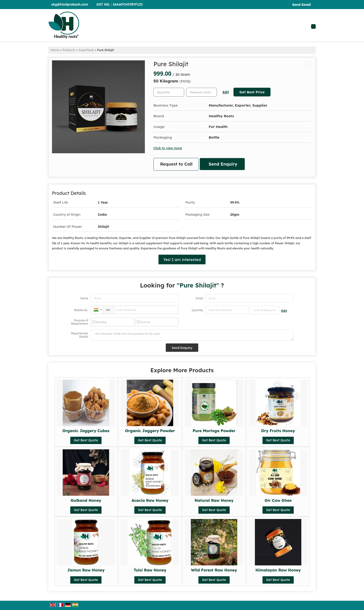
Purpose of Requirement (80, 322)
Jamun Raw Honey (86, 570)
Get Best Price (252, 92)
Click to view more (168, 148)
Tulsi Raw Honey (150, 570)
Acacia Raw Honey (150, 500)
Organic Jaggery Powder (150, 431)
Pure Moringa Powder (214, 431)
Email (199, 298)
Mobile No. (81, 310)
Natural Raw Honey (214, 500)
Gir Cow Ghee (278, 500)
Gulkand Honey (86, 500)
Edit (226, 92)
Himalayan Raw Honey (278, 570)
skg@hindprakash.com (70, 4)
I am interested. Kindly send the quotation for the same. (192, 335)
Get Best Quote (86, 440)
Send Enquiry (223, 164)
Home (55, 50)
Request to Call (176, 164)
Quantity (197, 310)
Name (84, 298)
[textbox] (201, 92)
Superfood (86, 50)
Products (69, 50)
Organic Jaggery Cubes (86, 431)
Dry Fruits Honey (278, 431)
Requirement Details (80, 335)
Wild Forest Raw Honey (214, 570)
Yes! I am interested (182, 259)
